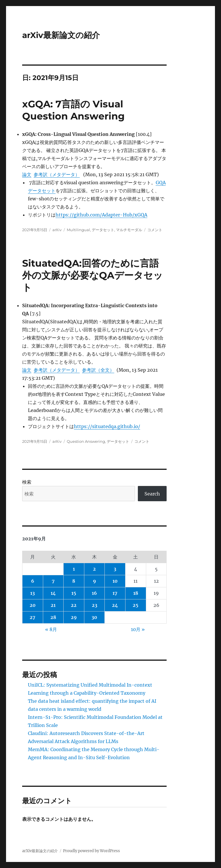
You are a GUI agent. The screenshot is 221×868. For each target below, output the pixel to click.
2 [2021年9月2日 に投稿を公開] (94, 569)
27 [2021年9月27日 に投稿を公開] (33, 617)
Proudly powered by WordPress (92, 851)
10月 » (138, 629)
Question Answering (86, 441)
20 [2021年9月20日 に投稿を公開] (33, 605)
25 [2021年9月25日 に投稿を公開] (136, 605)
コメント (155, 230)
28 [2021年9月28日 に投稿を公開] (53, 617)
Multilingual (78, 230)
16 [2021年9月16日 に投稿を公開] (94, 593)
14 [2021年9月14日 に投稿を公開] (53, 593)
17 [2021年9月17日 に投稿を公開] (115, 593)
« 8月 (51, 629)
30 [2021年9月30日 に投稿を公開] (94, 617)
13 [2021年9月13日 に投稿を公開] (33, 593)
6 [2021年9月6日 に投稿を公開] (33, 581)
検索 (27, 482)
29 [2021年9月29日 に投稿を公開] (74, 617)
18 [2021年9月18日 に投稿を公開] (136, 593)
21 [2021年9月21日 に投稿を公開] (53, 605)
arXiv (57, 230)
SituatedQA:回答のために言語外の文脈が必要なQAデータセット (93, 275)
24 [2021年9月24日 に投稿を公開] (115, 605)
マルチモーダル (129, 230)
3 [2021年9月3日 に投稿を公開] (115, 569)
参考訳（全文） (98, 370)
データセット (103, 230)
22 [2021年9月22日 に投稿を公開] (74, 605)
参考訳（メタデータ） (57, 174)
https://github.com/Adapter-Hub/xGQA (101, 215)
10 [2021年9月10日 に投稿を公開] (115, 581)
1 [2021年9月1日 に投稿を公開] (74, 569)
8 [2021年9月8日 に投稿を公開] (74, 581)
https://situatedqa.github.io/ (107, 426)
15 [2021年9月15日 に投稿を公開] (74, 593)
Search (152, 494)
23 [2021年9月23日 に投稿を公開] (95, 605)
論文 (27, 174)
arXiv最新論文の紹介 (61, 35)
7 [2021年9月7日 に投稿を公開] (53, 581)
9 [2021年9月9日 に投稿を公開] (95, 581)
